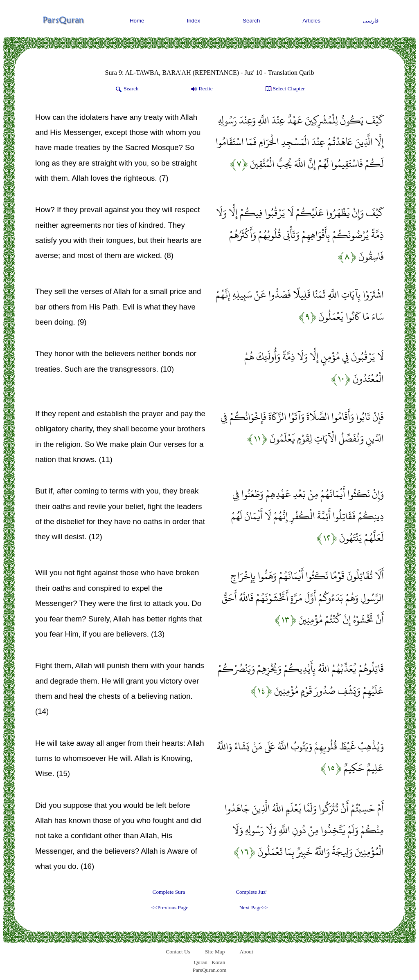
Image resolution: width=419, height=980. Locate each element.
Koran (218, 962)
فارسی (371, 21)
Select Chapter (284, 89)
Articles (311, 21)
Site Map (215, 952)
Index (194, 21)
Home (137, 21)
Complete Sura (169, 892)
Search (251, 21)
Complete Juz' (251, 892)
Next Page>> (253, 907)
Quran (201, 962)
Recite (201, 89)
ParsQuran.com (210, 970)
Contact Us (178, 952)
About (246, 952)
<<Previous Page (170, 907)
